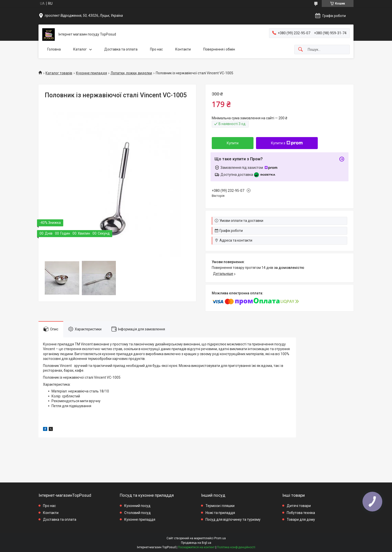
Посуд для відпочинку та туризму (233, 519)
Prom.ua (220, 538)
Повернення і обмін (219, 49)
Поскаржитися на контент (196, 547)
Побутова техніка (301, 513)
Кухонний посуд (137, 506)
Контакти (183, 49)
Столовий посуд (137, 513)
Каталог (80, 49)
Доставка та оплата (121, 49)
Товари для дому (301, 519)
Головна (54, 49)
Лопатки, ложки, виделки (131, 73)
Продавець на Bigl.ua (196, 543)
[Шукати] (300, 50)
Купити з (287, 143)
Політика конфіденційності (236, 547)
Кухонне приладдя (91, 73)
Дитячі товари (299, 506)
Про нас (156, 49)
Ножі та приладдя (220, 513)
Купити (233, 143)
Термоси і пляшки (220, 506)
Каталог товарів (59, 73)
